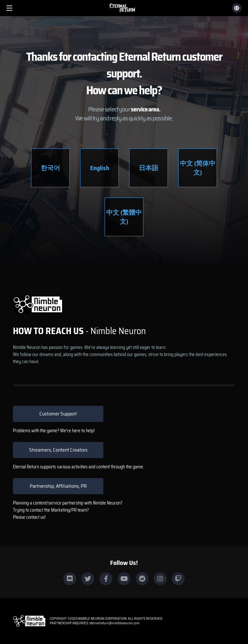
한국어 (50, 168)
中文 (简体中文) (198, 168)
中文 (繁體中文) (124, 217)
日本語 (149, 168)
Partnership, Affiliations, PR (58, 486)
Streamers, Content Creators (58, 450)
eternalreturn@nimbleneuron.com (114, 623)
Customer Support (58, 414)
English (100, 168)
